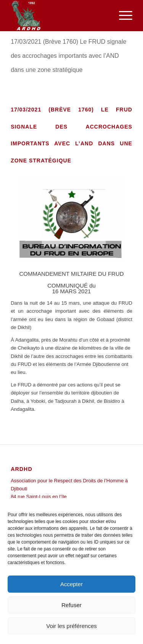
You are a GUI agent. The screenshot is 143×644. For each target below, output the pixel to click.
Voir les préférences (71, 626)
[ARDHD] (59, 16)
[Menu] (122, 16)
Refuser (71, 605)
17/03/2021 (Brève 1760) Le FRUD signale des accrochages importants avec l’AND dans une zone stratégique (68, 56)
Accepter (71, 584)
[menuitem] (122, 16)
